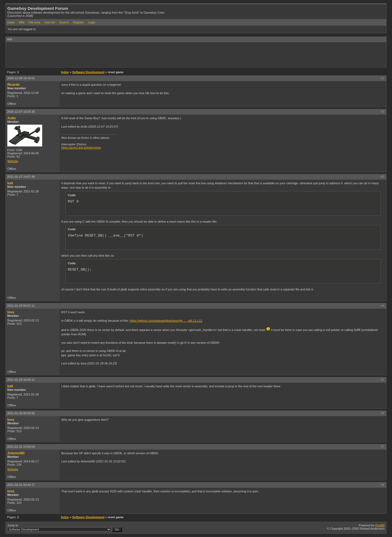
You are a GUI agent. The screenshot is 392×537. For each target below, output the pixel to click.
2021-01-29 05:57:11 (21, 306)
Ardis (12, 118)
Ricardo (13, 85)
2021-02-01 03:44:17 (21, 485)
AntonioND (16, 453)
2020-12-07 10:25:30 (21, 112)
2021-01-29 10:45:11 (21, 380)
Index (11, 22)
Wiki (22, 22)
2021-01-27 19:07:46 (21, 177)
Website (13, 161)
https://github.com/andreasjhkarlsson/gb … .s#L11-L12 (166, 321)
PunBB (380, 525)
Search (64, 22)
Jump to (65, 528)
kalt (10, 183)
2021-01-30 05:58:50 (21, 413)
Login (92, 22)
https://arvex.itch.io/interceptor (81, 148)
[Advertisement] (105, 54)
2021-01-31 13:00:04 (21, 447)
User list (50, 22)
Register (78, 22)
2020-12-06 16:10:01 (21, 78)
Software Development (88, 72)
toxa (11, 312)
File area (34, 22)
